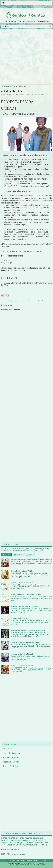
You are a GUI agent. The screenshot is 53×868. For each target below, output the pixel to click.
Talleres (10, 86)
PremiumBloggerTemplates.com (19, 865)
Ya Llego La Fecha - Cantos (20, 618)
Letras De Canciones (11, 753)
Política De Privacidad (11, 849)
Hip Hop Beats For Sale (38, 865)
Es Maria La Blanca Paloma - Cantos (23, 583)
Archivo (29, 555)
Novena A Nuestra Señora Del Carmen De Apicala (28, 630)
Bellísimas (7, 749)
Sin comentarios (38, 95)
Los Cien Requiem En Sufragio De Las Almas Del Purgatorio (31, 559)
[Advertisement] (26, 57)
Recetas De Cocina (11, 762)
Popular (6, 555)
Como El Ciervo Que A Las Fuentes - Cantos (26, 595)
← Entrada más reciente (10, 301)
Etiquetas (18, 555)
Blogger (43, 860)
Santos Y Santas (25, 860)
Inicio (4, 86)
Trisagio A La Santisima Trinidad (22, 666)
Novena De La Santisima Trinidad (22, 571)
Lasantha (41, 863)
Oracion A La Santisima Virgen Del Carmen (25, 642)
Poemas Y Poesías (11, 757)
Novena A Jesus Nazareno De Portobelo (25, 607)
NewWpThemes (20, 863)
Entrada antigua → (45, 301)
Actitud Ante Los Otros (12, 91)
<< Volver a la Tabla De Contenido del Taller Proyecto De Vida (26, 284)
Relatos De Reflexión (12, 766)
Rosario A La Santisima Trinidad (22, 654)
